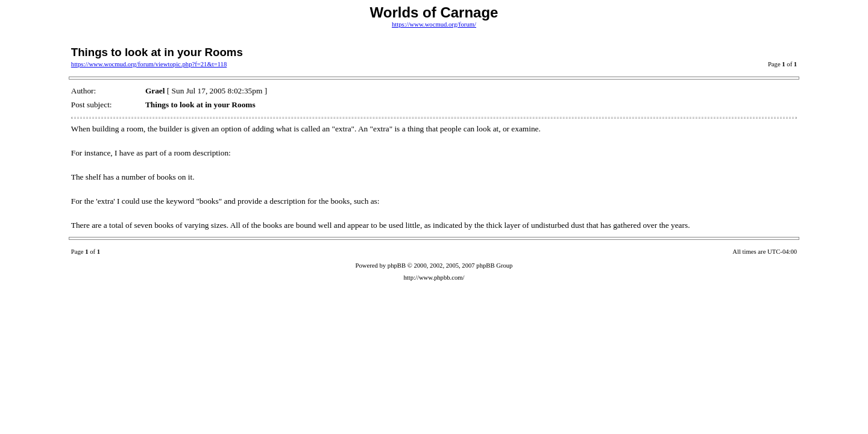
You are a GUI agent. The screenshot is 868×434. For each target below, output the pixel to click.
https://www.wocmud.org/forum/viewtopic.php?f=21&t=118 (149, 64)
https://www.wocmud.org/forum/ (434, 24)
